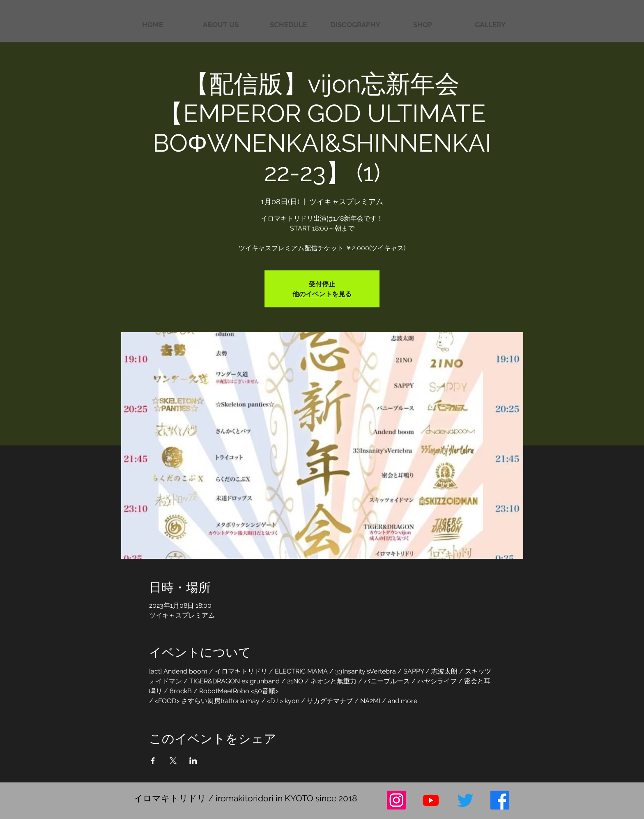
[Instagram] (396, 800)
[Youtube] (431, 800)
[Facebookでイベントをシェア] (153, 761)
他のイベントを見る (322, 294)
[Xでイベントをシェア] (173, 761)
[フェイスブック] (500, 800)
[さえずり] (465, 800)
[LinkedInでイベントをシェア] (193, 761)
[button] (490, 25)
